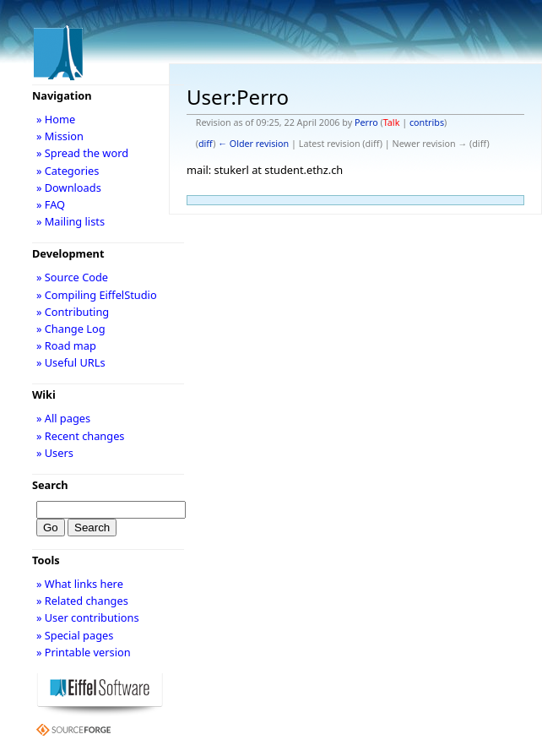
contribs (427, 122)
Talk (392, 122)
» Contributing (73, 312)
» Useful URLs (71, 362)
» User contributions (88, 617)
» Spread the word (82, 153)
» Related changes (82, 601)
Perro (366, 122)
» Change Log (71, 329)
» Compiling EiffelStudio (97, 295)
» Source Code (72, 277)
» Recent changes (81, 436)
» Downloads (69, 188)
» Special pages (75, 635)
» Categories (68, 171)
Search (50, 485)
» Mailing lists (70, 221)
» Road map (66, 345)
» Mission (60, 136)
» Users (55, 453)
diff (206, 144)
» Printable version (84, 652)
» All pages (63, 418)
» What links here (80, 584)
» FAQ (51, 204)
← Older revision (253, 144)
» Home (56, 119)
